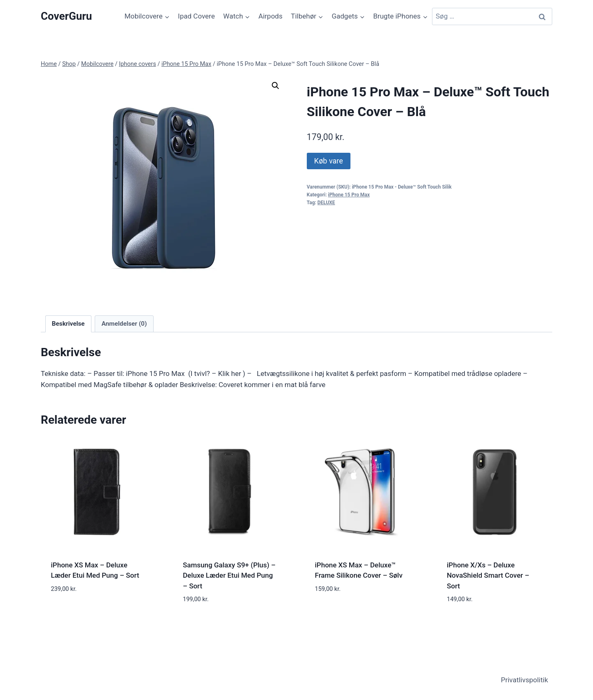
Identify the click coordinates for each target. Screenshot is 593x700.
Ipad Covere (196, 16)
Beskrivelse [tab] (68, 324)
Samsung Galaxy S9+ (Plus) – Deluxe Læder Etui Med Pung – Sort (229, 575)
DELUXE (326, 203)
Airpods (270, 16)
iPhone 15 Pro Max (349, 195)
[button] (275, 86)
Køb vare (329, 161)
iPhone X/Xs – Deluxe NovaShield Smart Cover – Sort (488, 575)
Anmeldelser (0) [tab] (124, 324)
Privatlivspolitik (524, 680)
